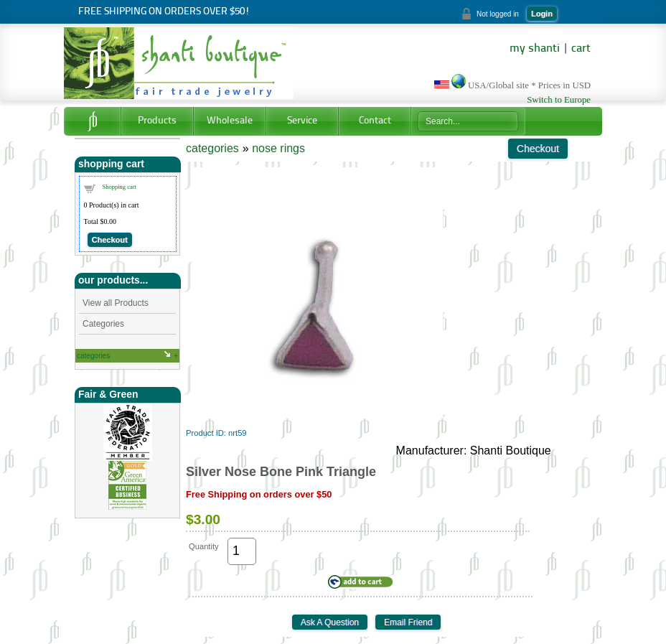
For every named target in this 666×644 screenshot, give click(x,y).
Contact (375, 121)
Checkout (110, 240)
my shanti (535, 49)
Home (92, 121)
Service (302, 121)
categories (93, 356)
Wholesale (230, 121)
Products (157, 121)
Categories (103, 324)
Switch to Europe (559, 100)
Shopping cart (119, 187)
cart (581, 49)
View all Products (116, 303)
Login (542, 14)
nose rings (278, 148)
